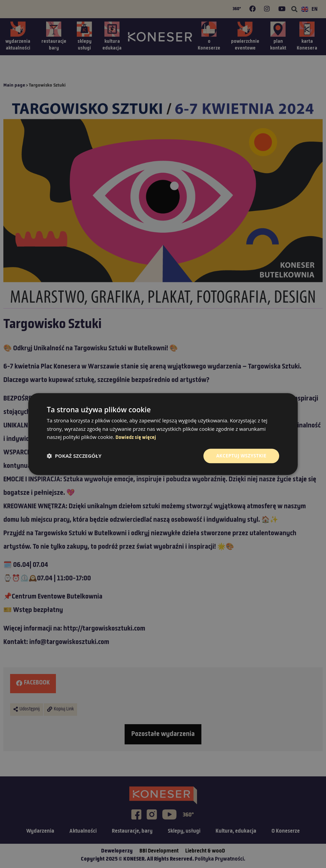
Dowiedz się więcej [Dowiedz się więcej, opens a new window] (136, 437)
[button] (74, 456)
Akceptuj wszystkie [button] (240, 456)
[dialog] (163, 434)
